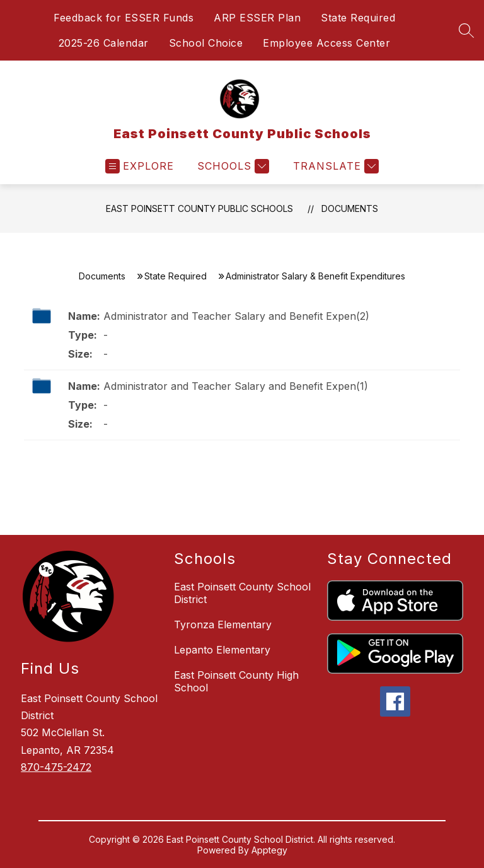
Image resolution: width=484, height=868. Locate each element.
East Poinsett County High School (236, 681)
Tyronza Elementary (223, 625)
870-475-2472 (56, 767)
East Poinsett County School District (242, 593)
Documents (350, 208)
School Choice (206, 43)
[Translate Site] (334, 166)
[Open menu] (140, 166)
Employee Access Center (326, 43)
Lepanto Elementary (222, 650)
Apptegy (269, 850)
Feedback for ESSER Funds (124, 18)
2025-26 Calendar (104, 43)
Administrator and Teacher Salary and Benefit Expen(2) (236, 316)
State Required (358, 18)
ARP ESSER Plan (257, 18)
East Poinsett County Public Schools (199, 208)
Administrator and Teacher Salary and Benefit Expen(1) (236, 386)
